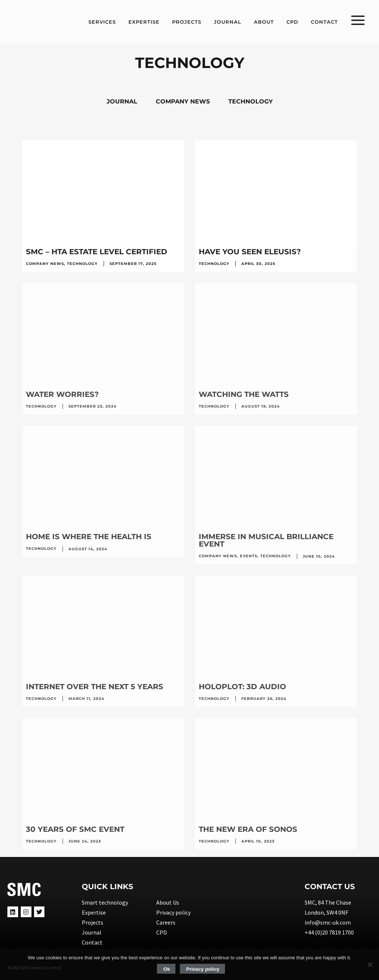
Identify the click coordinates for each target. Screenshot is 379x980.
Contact (92, 942)
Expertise (94, 912)
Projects (93, 922)
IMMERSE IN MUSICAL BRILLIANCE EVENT (266, 540)
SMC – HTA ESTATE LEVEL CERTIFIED (97, 252)
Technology (82, 264)
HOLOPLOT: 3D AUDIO (242, 687)
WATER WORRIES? (62, 394)
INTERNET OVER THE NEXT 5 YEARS (95, 687)
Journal (92, 932)
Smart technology (105, 902)
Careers (166, 922)
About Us (168, 902)
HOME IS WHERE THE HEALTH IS (89, 537)
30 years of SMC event (75, 829)
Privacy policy (173, 912)
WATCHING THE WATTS (244, 394)
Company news (45, 264)
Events (249, 556)
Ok (167, 969)
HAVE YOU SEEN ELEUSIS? (250, 252)
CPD (162, 932)
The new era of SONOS (248, 829)
